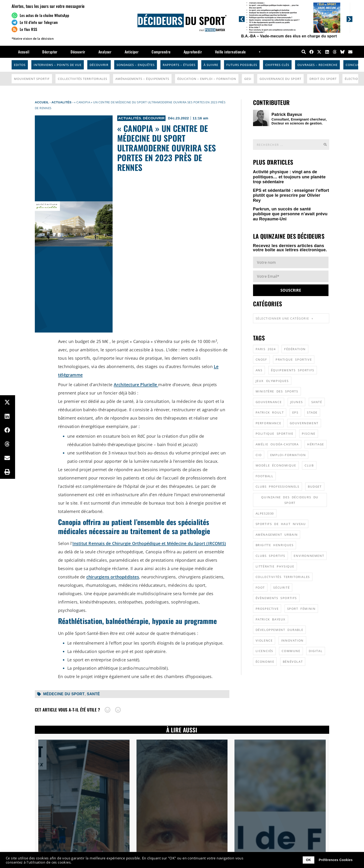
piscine (309, 434)
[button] (242, 19)
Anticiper (132, 52)
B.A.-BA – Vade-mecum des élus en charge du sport (289, 36)
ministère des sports (277, 391)
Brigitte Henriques (275, 545)
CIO (259, 455)
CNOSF (261, 359)
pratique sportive (294, 359)
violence (264, 640)
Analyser (105, 52)
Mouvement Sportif (32, 79)
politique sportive (275, 434)
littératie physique (275, 566)
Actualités (62, 102)
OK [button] (309, 860)
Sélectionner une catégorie (285, 318)
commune (291, 651)
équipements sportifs (293, 370)
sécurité (281, 587)
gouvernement (304, 423)
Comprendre (161, 52)
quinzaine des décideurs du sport (290, 500)
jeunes (297, 402)
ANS (259, 370)
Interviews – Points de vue (58, 65)
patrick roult (270, 412)
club (309, 465)
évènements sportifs (276, 598)
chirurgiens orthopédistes (113, 577)
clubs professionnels (278, 486)
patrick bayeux (271, 619)
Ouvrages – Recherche (317, 65)
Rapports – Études (179, 65)
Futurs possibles (242, 65)
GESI (248, 79)
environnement (309, 556)
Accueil (24, 52)
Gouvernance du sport (280, 79)
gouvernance (269, 402)
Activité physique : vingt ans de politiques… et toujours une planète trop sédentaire (289, 177)
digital (316, 651)
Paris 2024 (266, 349)
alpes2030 (265, 513)
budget (315, 486)
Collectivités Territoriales (83, 79)
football (265, 476)
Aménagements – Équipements (142, 79)
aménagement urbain (277, 535)
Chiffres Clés (277, 65)
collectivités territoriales (283, 577)
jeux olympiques (272, 381)
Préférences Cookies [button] (336, 860)
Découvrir (78, 52)
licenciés (264, 651)
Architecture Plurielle (136, 385)
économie (265, 662)
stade (312, 412)
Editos (20, 65)
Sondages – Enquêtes (136, 65)
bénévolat (293, 662)
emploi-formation (288, 455)
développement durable (279, 630)
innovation (292, 640)
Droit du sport (323, 79)
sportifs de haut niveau (281, 524)
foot (260, 587)
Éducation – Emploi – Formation (207, 79)
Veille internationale (230, 52)
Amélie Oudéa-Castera (277, 444)
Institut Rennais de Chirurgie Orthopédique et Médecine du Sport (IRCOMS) (149, 543)
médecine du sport (64, 694)
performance (268, 423)
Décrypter (50, 52)
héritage (316, 444)
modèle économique (276, 465)
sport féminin (301, 609)
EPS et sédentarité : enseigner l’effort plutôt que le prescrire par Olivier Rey (291, 195)
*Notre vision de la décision (33, 39)
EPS (295, 412)
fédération (295, 349)
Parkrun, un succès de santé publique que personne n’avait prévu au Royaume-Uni (290, 214)
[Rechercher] (325, 145)
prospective (267, 609)
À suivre (211, 65)
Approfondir (193, 52)
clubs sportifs (270, 556)
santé (93, 694)
